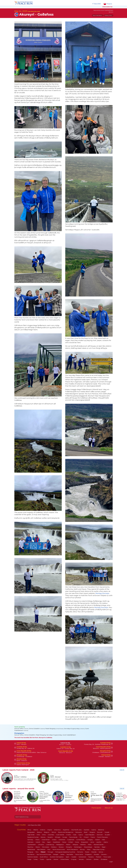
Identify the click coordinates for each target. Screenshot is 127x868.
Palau (89, 850)
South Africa (44, 857)
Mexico (38, 847)
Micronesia (46, 847)
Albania (36, 830)
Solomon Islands (33, 857)
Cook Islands (60, 835)
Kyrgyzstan (85, 842)
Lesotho (99, 842)
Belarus (40, 832)
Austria (94, 830)
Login (111, 862)
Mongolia (69, 847)
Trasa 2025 (97, 4)
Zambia (96, 859)
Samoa (101, 852)
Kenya (64, 842)
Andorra (43, 830)
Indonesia (31, 842)
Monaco (61, 847)
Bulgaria (93, 832)
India (104, 840)
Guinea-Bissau (81, 840)
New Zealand (41, 850)
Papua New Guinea (99, 850)
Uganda (49, 859)
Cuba (75, 835)
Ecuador (108, 835)
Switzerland (82, 857)
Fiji (81, 837)
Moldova (54, 847)
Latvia (92, 842)
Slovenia (104, 854)
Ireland (38, 842)
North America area (59, 850)
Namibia (97, 847)
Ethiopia (58, 837)
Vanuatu (81, 859)
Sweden (74, 857)
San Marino (31, 854)
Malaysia (75, 845)
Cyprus (81, 835)
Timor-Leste (107, 857)
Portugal (51, 852)
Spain (68, 857)
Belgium (47, 832)
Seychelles (70, 854)
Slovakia (97, 854)
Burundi (100, 832)
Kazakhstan (57, 842)
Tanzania (91, 857)
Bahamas (101, 830)
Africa (29, 830)
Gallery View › (108, 15)
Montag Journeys (102, 593)
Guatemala (71, 840)
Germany (30, 840)
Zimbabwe (104, 859)
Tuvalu (42, 859)
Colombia (51, 835)
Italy (44, 842)
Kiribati (71, 842)
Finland (86, 837)
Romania (80, 852)
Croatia (69, 835)
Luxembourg (50, 845)
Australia (87, 830)
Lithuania (41, 845)
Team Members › (98, 15)
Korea (77, 842)
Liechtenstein (32, 845)
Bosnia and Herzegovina (66, 832)
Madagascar (60, 845)
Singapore (89, 854)
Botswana (79, 832)
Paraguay (31, 852)
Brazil (86, 832)
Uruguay (74, 859)
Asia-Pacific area (77, 830)
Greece (54, 840)
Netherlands (31, 850)
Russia (87, 852)
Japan (49, 842)
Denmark (100, 835)
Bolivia (54, 832)
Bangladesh (31, 832)
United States (65, 859)
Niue (49, 850)
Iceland (98, 840)
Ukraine (56, 859)
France (93, 837)
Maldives (83, 845)
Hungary (90, 840)
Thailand (99, 857)
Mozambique (88, 847)
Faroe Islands (73, 837)
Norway (83, 850)
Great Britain (46, 840)
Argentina (66, 830)
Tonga (30, 859)
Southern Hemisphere (57, 857)
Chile (38, 835)
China (44, 835)
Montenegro (78, 847)
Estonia (43, 837)
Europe (65, 837)
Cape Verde (31, 835)
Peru (37, 852)
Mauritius (31, 847)
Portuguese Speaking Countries (65, 852)
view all (122, 770)
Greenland (62, 840)
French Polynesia (103, 837)
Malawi (68, 845)
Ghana (38, 840)
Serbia (63, 854)
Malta (90, 845)
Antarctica (58, 830)
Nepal (104, 847)
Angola (50, 830)
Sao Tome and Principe (44, 854)
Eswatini (50, 837)
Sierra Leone (79, 854)
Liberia (106, 842)
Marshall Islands (99, 845)
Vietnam (89, 859)
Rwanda (94, 852)
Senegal (56, 854)
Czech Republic (90, 835)
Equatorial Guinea (33, 837)
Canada (107, 832)
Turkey (36, 859)
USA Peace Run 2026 (34, 825)
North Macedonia (73, 850)
